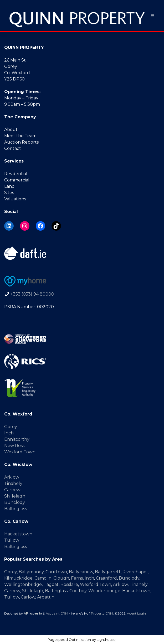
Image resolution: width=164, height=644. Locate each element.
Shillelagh (15, 496)
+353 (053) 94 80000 (32, 294)
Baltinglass (16, 509)
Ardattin (46, 597)
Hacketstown (18, 534)
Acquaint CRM (57, 613)
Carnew (12, 490)
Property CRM (102, 613)
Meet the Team (20, 136)
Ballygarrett (108, 572)
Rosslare (69, 584)
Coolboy (78, 591)
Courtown (56, 572)
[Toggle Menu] (153, 15)
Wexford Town (20, 452)
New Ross (14, 446)
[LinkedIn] (9, 226)
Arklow (12, 477)
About (11, 130)
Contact (13, 148)
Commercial (17, 180)
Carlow (28, 597)
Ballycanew (81, 572)
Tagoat (51, 584)
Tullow (12, 540)
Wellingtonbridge (23, 584)
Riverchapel (135, 572)
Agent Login (136, 613)
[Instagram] (25, 226)
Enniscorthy (17, 439)
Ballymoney (31, 572)
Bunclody (15, 502)
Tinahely (13, 483)
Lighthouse (106, 640)
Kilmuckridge (18, 578)
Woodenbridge (104, 591)
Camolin (43, 578)
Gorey (11, 427)
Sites (9, 193)
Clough (61, 578)
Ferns (77, 578)
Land (9, 186)
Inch (9, 433)
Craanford (106, 578)
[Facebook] (40, 226)
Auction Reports (21, 142)
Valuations (15, 199)
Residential (16, 174)
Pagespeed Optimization (69, 640)
